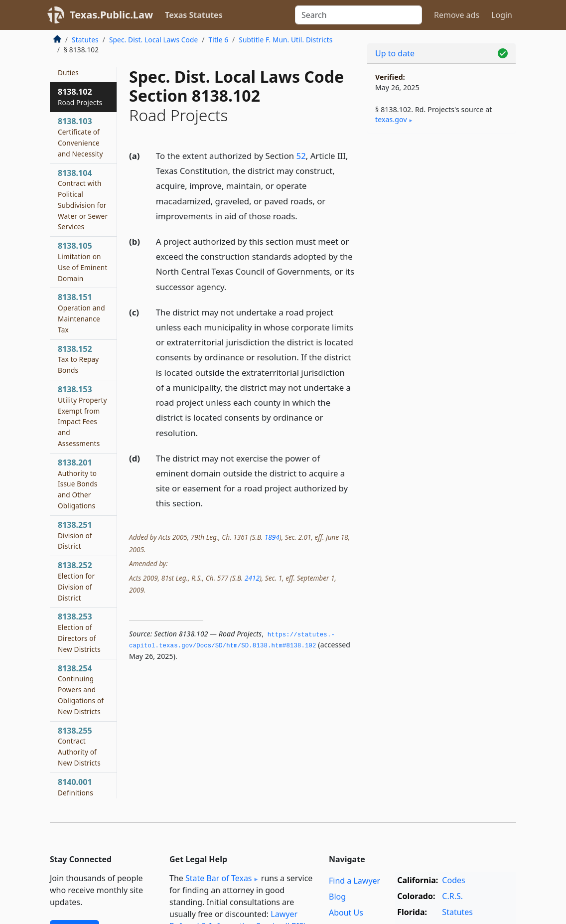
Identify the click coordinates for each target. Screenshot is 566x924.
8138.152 (78, 359)
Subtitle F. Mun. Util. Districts (285, 40)
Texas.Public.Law (111, 15)
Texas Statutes (194, 15)
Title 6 (219, 40)
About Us (346, 913)
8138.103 (80, 137)
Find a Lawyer (354, 881)
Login (502, 15)
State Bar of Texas (219, 878)
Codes (453, 880)
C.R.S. (452, 896)
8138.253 (79, 632)
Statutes (85, 40)
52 (301, 156)
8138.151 (81, 313)
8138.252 (76, 581)
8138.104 (83, 200)
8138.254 (81, 690)
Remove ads (457, 15)
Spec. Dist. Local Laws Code (153, 40)
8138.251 (75, 535)
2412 (252, 578)
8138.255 (79, 746)
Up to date (395, 53)
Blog (337, 897)
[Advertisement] (441, 210)
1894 (272, 537)
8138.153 (82, 416)
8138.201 (77, 484)
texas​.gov (391, 119)
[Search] (358, 15)
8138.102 (80, 97)
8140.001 (75, 787)
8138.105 (82, 261)
